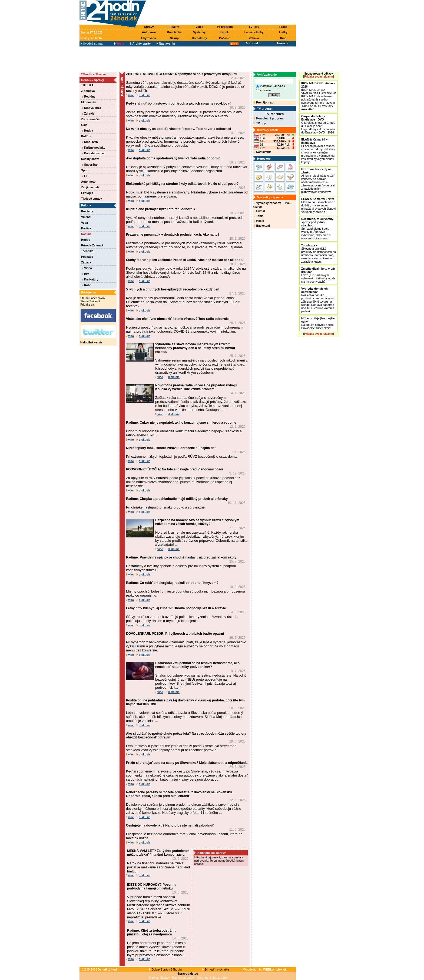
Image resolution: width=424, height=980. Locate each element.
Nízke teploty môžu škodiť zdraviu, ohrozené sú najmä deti (171, 448)
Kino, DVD (90, 142)
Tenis (259, 216)
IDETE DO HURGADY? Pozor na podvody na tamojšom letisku (152, 887)
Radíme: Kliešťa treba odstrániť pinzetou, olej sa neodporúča (152, 932)
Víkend (86, 217)
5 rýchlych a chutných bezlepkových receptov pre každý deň (173, 289)
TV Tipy (254, 27)
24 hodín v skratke (216, 969)
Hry (86, 274)
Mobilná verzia (91, 342)
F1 (85, 176)
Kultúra (86, 136)
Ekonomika (89, 102)
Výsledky (199, 32)
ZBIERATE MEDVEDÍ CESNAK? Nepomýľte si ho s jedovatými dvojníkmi (182, 74)
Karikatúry (90, 279)
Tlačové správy (92, 199)
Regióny (89, 96)
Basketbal (262, 226)
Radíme (86, 234)
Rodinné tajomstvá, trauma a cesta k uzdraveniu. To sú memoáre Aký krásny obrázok (219, 861)
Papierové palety (183, 978)
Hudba (88, 131)
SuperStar (90, 165)
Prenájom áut (264, 102)
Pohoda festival (94, 153)
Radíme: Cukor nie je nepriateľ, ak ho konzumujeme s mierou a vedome (181, 423)
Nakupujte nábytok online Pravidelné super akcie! (318, 323)
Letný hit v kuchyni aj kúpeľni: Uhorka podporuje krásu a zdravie (176, 608)
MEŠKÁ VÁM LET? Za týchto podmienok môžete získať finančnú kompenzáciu (158, 853)
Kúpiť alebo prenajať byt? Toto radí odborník (161, 209)
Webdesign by (265, 969)
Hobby (86, 240)
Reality (174, 27)
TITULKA (87, 85)
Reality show (90, 159)
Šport (85, 170)
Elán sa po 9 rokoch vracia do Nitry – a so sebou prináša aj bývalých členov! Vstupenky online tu (318, 205)
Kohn (87, 285)
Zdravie (88, 113)
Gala (84, 125)
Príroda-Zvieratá (92, 245)
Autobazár (149, 32)
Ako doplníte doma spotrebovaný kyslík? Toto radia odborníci (174, 158)
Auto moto (88, 182)
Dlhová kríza (92, 108)
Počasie (224, 38)
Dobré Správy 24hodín (165, 969)
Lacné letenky (254, 32)
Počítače (87, 257)
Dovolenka (174, 32)
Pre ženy (87, 211)
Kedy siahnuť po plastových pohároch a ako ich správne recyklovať (178, 103)
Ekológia (87, 193)
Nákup (174, 38)
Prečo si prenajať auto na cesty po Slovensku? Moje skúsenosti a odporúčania (187, 763)
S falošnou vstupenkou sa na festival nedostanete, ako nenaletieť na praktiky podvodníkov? (197, 665)
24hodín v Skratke (93, 74)
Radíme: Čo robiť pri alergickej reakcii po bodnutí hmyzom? (172, 583)
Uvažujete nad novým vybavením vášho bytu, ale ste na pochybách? (318, 275)
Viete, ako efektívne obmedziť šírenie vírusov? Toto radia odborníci (178, 319)
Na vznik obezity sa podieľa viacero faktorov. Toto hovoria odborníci (178, 129)
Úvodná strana (92, 44)
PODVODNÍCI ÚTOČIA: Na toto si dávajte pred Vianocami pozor (175, 469)
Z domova (88, 91)
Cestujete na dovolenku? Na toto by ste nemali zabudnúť (170, 825)
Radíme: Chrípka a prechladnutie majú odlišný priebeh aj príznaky (177, 499)
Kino (283, 38)
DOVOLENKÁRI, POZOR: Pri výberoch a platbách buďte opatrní (175, 634)
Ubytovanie (149, 38)
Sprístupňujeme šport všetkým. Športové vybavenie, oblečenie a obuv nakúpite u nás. (317, 229)
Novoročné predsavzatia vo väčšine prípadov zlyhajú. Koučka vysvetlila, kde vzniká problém (196, 387)
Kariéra (86, 228)
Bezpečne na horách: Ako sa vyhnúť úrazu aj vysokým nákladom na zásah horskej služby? (197, 522)
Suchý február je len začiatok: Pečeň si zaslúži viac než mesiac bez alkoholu (185, 260)
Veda (85, 223)
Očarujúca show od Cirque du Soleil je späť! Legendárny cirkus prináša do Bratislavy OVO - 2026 (318, 124)
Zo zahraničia (90, 119)
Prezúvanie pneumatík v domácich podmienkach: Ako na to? (173, 235)
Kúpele (225, 32)
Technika (87, 251)
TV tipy (260, 123)
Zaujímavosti (90, 187)
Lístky (283, 32)
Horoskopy (200, 38)
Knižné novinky (94, 148)
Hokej (259, 221)
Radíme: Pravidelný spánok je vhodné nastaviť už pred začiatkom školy (181, 557)
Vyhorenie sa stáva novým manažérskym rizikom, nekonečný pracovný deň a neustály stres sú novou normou (195, 348)
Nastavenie (263, 152)
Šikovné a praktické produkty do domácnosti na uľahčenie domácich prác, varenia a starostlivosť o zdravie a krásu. (319, 253)
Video (199, 27)
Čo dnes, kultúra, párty (212, 978)
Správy (149, 27)
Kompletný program (269, 118)
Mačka (153, 978)
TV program (225, 27)
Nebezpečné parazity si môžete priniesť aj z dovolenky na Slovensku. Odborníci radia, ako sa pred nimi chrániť (179, 794)
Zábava (254, 38)
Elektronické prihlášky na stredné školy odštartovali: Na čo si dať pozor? (182, 184)
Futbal (259, 211)
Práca (283, 27)
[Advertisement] (222, 13)
